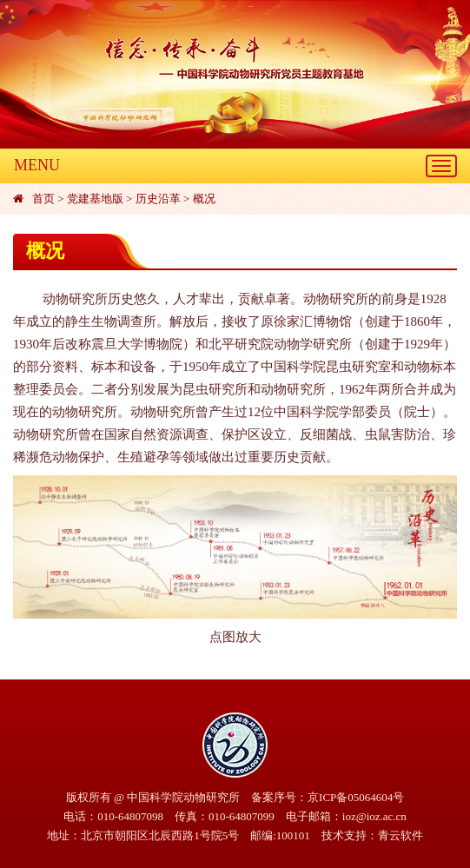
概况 (204, 199)
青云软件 (400, 835)
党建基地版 (95, 199)
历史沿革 (158, 199)
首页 (43, 199)
